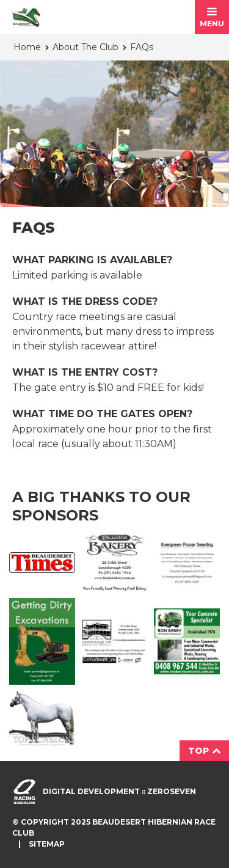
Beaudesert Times (42, 562)
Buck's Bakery (114, 563)
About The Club (85, 47)
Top (204, 751)
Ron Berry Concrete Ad (187, 641)
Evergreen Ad (187, 563)
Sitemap (47, 844)
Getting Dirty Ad (42, 641)
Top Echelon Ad (42, 718)
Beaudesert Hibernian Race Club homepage (26, 17)
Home (27, 47)
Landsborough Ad (114, 641)
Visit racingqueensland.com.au (24, 792)
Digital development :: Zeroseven (119, 792)
